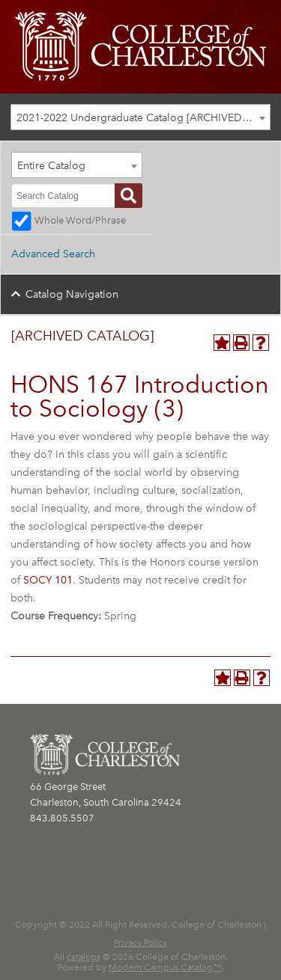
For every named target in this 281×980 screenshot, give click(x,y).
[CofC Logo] (140, 45)
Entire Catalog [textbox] (51, 166)
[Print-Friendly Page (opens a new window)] (241, 343)
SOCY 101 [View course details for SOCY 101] (48, 580)
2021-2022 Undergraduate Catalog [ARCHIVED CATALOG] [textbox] (143, 118)
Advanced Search (53, 254)
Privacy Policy (140, 943)
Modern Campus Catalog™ (165, 967)
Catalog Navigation (72, 294)
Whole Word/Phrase (80, 220)
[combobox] (140, 117)
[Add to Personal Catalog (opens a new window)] (222, 343)
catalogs (84, 957)
